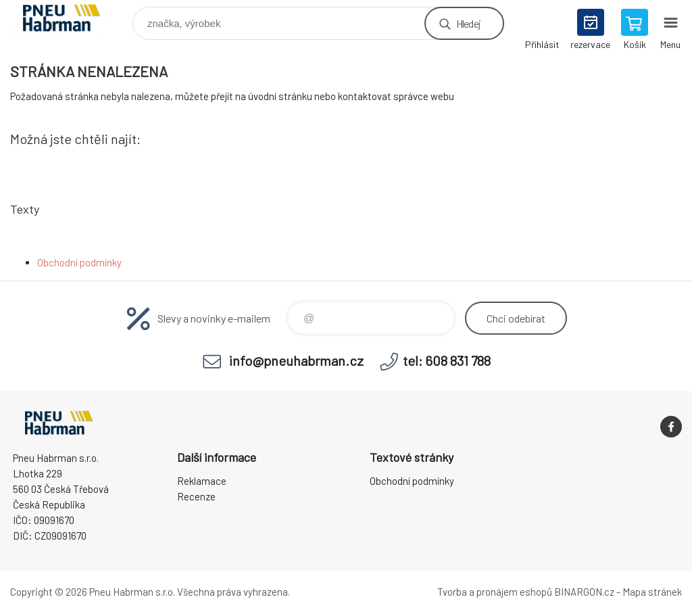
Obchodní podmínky (79, 262)
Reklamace (202, 481)
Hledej (468, 23)
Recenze (196, 496)
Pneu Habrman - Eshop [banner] (70, 20)
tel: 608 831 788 (447, 360)
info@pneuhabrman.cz (296, 360)
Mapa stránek (652, 592)
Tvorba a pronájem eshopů (495, 592)
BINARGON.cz (584, 592)
